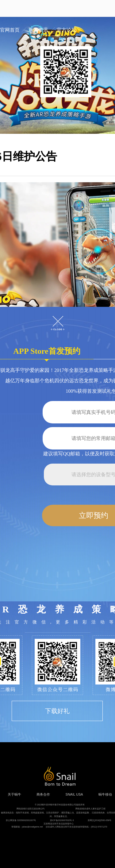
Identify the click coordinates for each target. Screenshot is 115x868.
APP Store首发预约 (47, 353)
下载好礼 (57, 711)
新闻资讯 (38, 30)
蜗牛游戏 (17, 8)
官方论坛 (67, 30)
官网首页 (10, 30)
